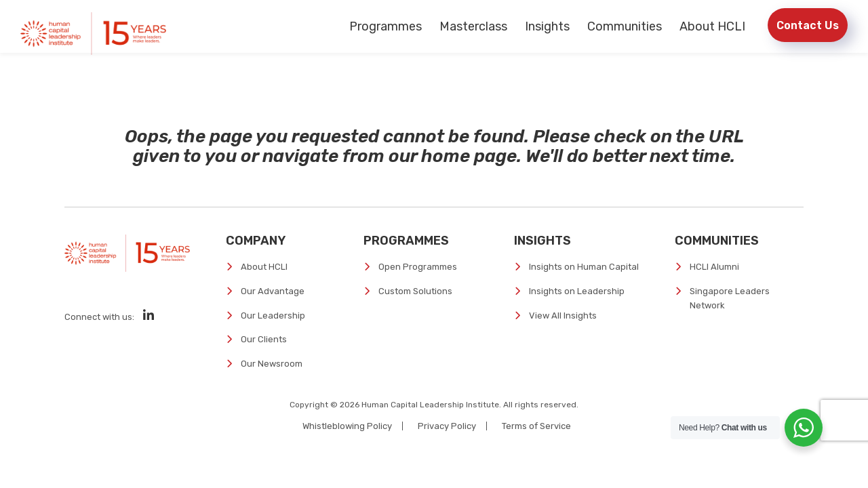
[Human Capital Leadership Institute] (93, 34)
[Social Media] (149, 315)
